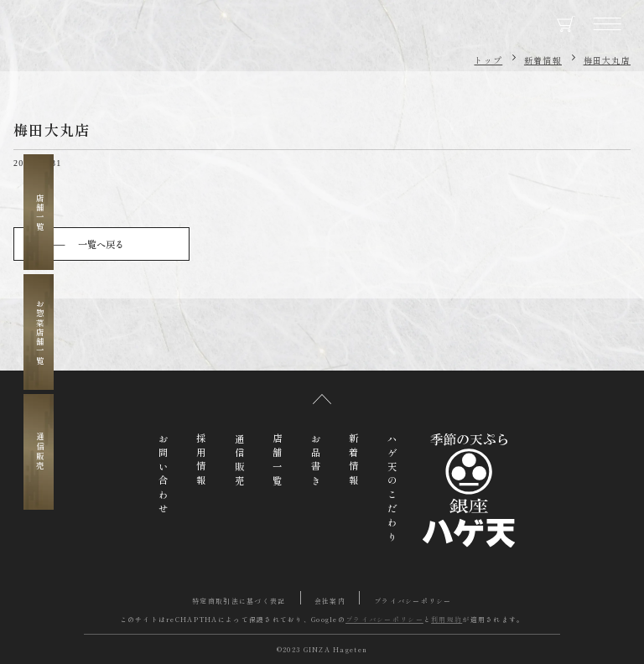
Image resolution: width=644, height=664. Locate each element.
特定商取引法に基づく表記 (239, 601)
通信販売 (40, 451)
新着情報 (543, 60)
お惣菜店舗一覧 (40, 332)
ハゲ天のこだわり (392, 490)
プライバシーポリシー (413, 601)
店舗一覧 (40, 213)
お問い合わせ (164, 475)
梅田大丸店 (607, 60)
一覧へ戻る (101, 244)
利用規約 (447, 619)
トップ (488, 60)
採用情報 (201, 462)
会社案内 (330, 601)
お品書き (316, 462)
